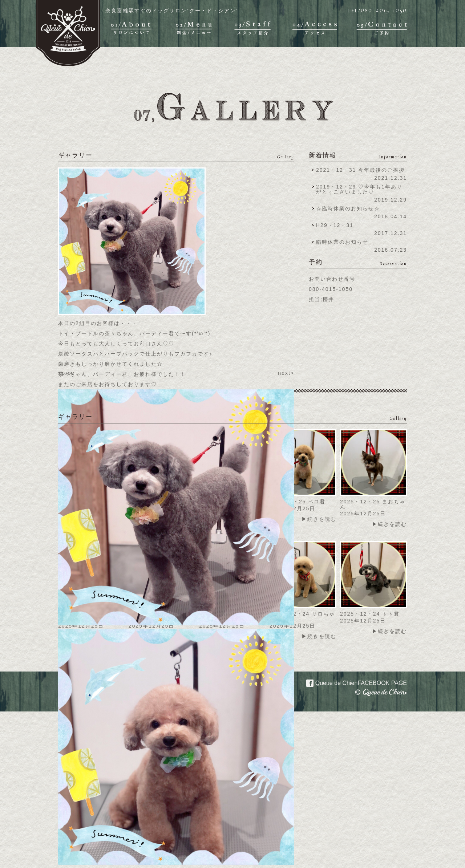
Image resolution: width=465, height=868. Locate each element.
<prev (66, 373)
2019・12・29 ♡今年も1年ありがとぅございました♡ (359, 189)
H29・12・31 (337, 225)
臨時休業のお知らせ (342, 242)
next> (286, 373)
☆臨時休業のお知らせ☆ (348, 208)
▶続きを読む (319, 519)
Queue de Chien (352, 682)
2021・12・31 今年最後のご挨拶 (360, 170)
